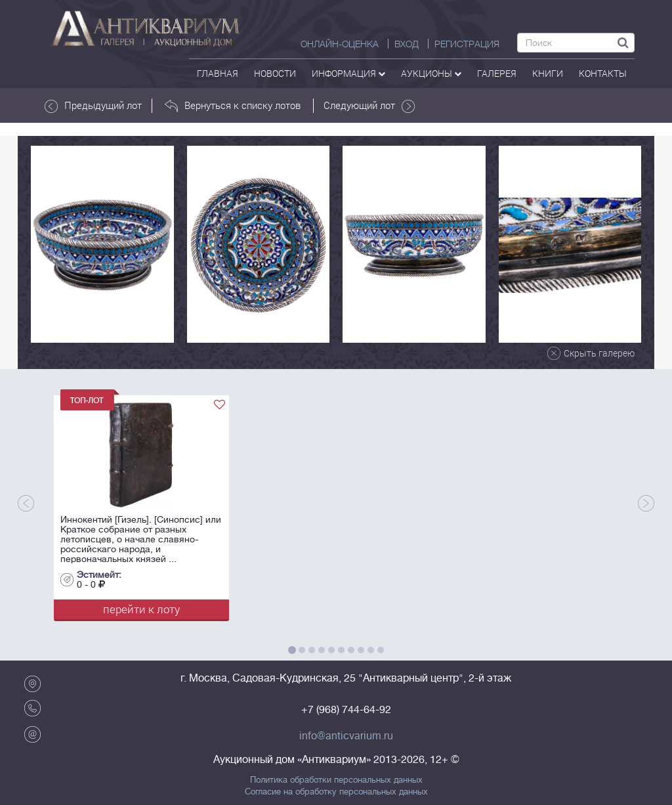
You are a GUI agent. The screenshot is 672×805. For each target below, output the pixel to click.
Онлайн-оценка (340, 44)
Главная (218, 73)
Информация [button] (348, 73)
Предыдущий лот (93, 106)
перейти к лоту (141, 609)
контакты (603, 73)
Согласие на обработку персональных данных (336, 792)
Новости (275, 73)
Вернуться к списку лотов (233, 106)
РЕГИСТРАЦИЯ (467, 44)
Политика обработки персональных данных (336, 780)
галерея (497, 73)
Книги (548, 73)
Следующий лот (369, 106)
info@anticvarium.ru (346, 736)
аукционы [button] (431, 73)
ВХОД (407, 44)
